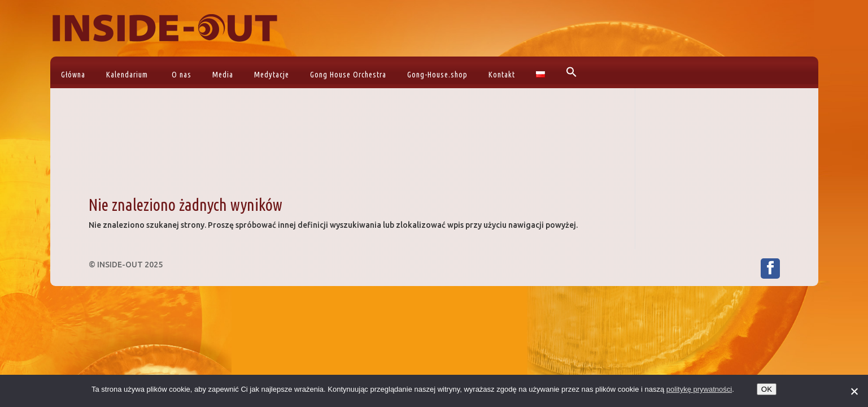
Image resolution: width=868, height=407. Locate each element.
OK (767, 389)
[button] (570, 72)
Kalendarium (127, 75)
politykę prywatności (699, 389)
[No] (854, 391)
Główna (73, 75)
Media (223, 75)
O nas (182, 75)
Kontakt (502, 75)
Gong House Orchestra (348, 75)
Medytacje (272, 75)
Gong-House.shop (437, 75)
